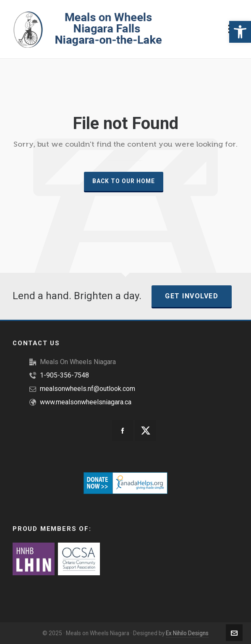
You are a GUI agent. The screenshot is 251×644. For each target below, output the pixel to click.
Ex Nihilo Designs (187, 633)
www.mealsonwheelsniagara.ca (86, 402)
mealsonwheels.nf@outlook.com (88, 389)
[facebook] (123, 430)
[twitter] (146, 430)
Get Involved (192, 296)
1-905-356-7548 (64, 375)
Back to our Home (124, 181)
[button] (240, 32)
